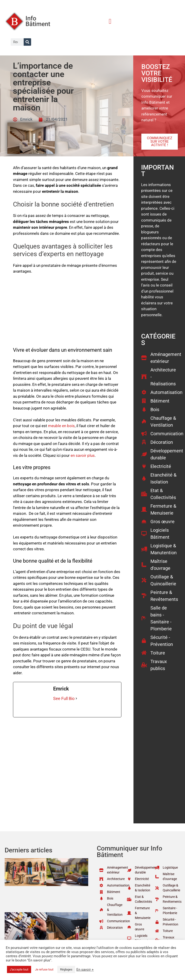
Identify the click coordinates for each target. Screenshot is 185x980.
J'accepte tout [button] (19, 969)
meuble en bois (61, 426)
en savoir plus (83, 455)
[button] (110, 21)
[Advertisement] (67, 313)
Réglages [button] (66, 969)
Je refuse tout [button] (44, 969)
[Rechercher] (27, 42)
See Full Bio (64, 698)
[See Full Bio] (76, 698)
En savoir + (85, 970)
